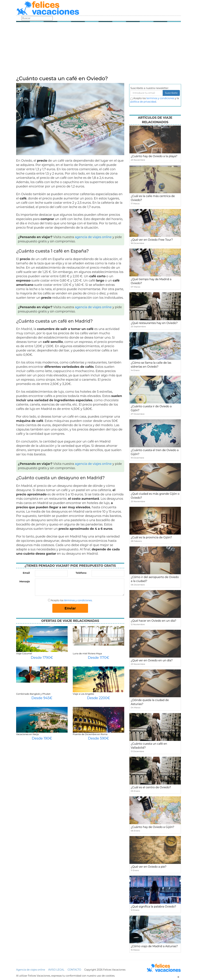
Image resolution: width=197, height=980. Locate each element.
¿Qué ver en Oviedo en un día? (152, 660)
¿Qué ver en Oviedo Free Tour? (152, 240)
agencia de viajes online (93, 237)
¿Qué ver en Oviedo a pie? (149, 867)
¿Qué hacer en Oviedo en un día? (153, 621)
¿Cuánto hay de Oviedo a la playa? (154, 156)
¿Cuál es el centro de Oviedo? (151, 787)
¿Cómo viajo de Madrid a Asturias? (154, 946)
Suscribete (171, 93)
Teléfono (81, 573)
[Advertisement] (98, 50)
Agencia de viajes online (31, 970)
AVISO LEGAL (56, 970)
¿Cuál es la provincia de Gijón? (151, 537)
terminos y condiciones (160, 98)
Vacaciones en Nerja (27, 734)
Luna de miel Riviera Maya (87, 653)
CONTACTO (74, 970)
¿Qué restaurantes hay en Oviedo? (154, 323)
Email (26, 573)
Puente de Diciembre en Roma (90, 734)
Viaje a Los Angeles (83, 694)
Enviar (70, 608)
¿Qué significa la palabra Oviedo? (153, 907)
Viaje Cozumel (24, 653)
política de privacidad (143, 102)
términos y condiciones (78, 600)
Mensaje (25, 581)
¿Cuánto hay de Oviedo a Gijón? (152, 827)
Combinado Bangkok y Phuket (33, 694)
